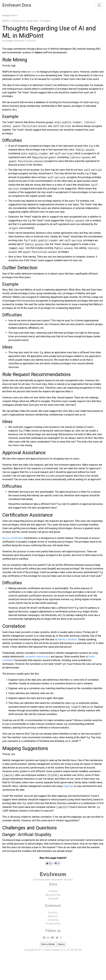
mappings (68, 786)
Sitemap (53, 891)
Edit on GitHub (48, 944)
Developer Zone (18, 21)
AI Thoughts (45, 21)
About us (53, 916)
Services (53, 913)
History (61, 944)
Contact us (53, 920)
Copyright (53, 899)
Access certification (13, 538)
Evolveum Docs (17, 5)
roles (33, 72)
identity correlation (67, 639)
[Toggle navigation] (99, 5)
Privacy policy (53, 924)
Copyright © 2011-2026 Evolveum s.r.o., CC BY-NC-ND (53, 950)
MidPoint (6, 21)
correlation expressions (37, 657)
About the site (53, 895)
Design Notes (33, 21)
